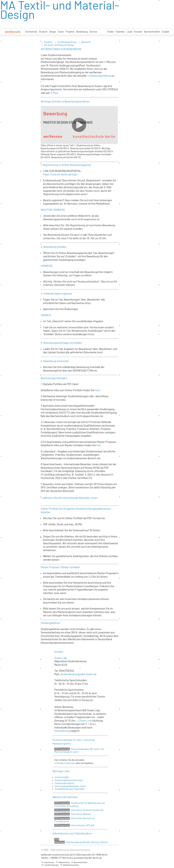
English (165, 32)
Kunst (61, 32)
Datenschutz (62, 862)
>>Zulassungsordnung (99, 76)
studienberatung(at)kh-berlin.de (78, 674)
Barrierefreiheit (152, 32)
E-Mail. (55, 93)
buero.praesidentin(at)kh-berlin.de (85, 858)
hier (97, 390)
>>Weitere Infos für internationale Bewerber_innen (69, 498)
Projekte (70, 32)
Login (129, 32)
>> (78, 721)
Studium (43, 32)
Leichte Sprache (50, 865)
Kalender (120, 32)
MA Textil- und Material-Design (59, 45)
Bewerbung (82, 32)
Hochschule (31, 32)
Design (53, 32)
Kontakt (138, 32)
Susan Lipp (61, 658)
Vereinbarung (62, 731)
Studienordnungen (66, 763)
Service (93, 32)
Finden (111, 32)
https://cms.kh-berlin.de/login (60, 174)
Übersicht (86, 42)
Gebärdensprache (69, 865)
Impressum (48, 862)
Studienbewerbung (67, 42)
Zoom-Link (86, 721)
